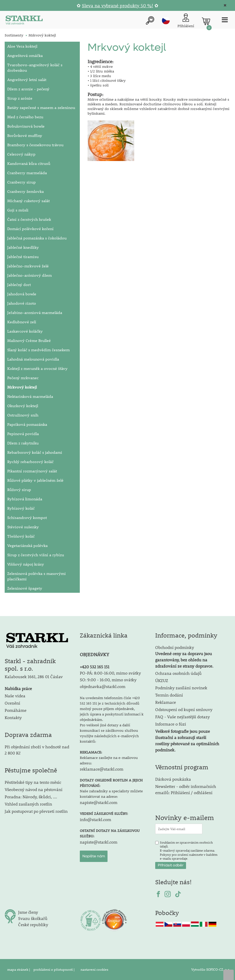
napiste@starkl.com (99, 802)
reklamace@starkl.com (102, 769)
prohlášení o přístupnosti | (54, 969)
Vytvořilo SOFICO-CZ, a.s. (211, 969)
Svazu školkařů (33, 918)
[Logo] (24, 21)
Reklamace (166, 702)
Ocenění (12, 703)
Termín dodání (169, 695)
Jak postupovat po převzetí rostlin (36, 811)
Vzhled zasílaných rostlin (28, 804)
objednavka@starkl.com (103, 686)
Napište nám (94, 856)
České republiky (33, 924)
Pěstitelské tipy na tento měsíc (33, 782)
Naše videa (15, 696)
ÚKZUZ (162, 680)
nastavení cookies (94, 969)
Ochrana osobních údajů (178, 673)
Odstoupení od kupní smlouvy (184, 709)
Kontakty (13, 717)
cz (166, 20)
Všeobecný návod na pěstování (34, 789)
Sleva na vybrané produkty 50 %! (117, 6)
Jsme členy (28, 912)
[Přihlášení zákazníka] (186, 21)
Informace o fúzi (171, 724)
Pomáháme (16, 710)
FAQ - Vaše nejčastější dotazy (183, 717)
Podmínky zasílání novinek (181, 688)
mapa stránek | (19, 969)
